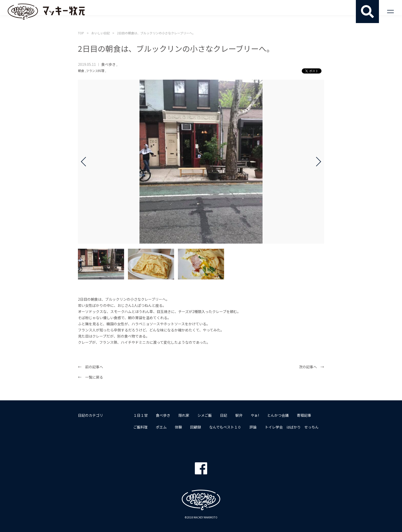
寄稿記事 (304, 415)
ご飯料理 (140, 427)
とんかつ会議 (278, 415)
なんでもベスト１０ (225, 427)
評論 (253, 427)
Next (316, 162)
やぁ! (255, 415)
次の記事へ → (311, 367)
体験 (178, 427)
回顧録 (196, 427)
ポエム (161, 427)
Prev (86, 162)
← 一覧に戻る (91, 377)
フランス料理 (95, 71)
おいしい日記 (100, 33)
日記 (224, 415)
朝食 (81, 71)
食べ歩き (108, 64)
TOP (81, 33)
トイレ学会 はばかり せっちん (292, 427)
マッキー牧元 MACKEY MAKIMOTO (46, 12)
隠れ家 (184, 415)
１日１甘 (140, 415)
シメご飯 (205, 415)
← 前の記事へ (91, 367)
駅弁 (239, 415)
